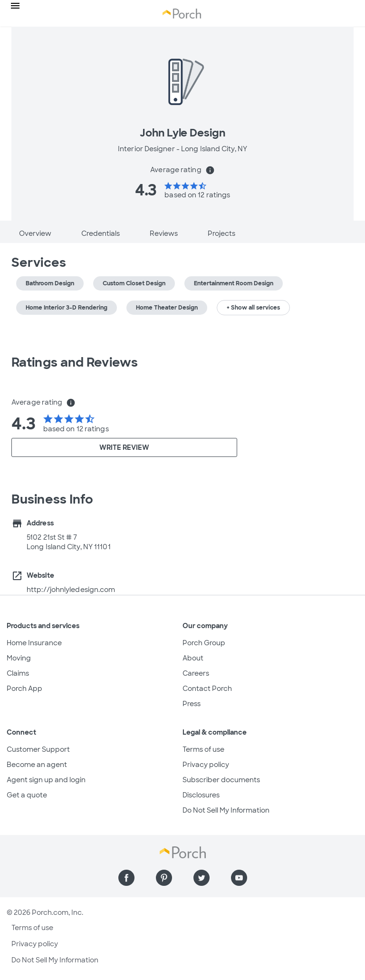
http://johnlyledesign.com (71, 590)
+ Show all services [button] (253, 308)
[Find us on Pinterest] (164, 878)
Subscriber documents (221, 780)
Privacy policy (206, 765)
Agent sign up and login (46, 780)
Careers (196, 673)
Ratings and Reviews (75, 362)
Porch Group (204, 643)
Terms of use (203, 749)
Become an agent (37, 765)
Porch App (24, 689)
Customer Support (38, 749)
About (193, 658)
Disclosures (201, 795)
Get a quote (27, 795)
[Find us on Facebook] (126, 878)
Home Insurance (34, 643)
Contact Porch (207, 689)
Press (192, 704)
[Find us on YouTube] (239, 878)
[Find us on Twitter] (202, 878)
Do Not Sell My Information (226, 810)
